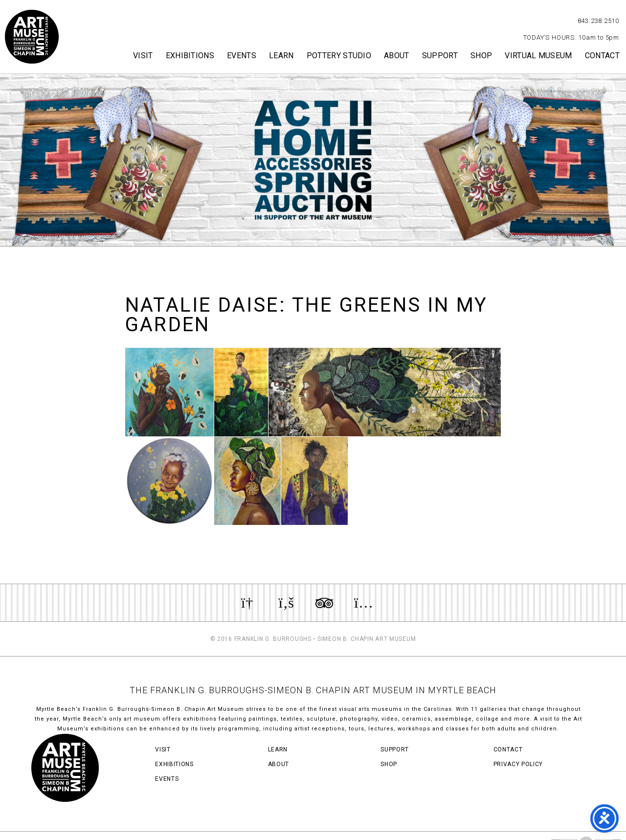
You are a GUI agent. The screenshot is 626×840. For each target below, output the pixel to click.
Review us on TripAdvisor (324, 603)
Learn (281, 56)
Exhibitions (190, 56)
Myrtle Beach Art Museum (32, 37)
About (397, 56)
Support (440, 56)
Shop (481, 56)
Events (242, 56)
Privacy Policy (518, 764)
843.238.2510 (598, 21)
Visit (143, 56)
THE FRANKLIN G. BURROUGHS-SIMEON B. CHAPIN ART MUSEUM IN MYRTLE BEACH (313, 690)
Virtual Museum (538, 56)
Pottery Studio (339, 56)
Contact (602, 56)
